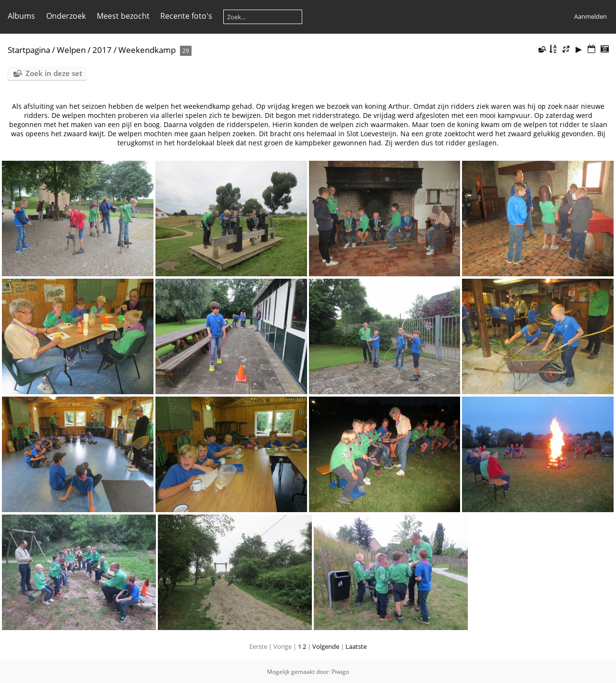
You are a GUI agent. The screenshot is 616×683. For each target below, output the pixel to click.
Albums (21, 16)
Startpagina (29, 50)
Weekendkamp (147, 50)
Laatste (356, 646)
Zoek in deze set (54, 73)
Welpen (71, 50)
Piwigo (340, 672)
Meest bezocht (123, 16)
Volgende (326, 646)
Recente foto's (186, 16)
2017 (102, 50)
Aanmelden (590, 16)
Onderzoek (66, 16)
